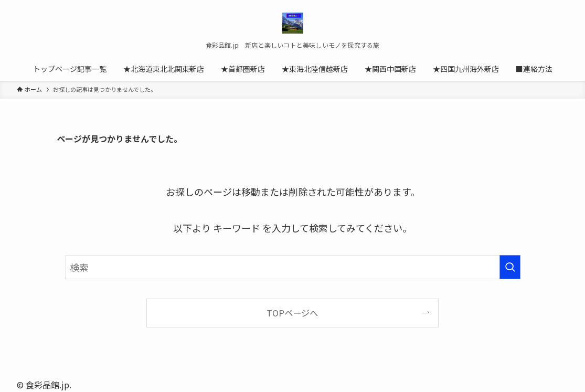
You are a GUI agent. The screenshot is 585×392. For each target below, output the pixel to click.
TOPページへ (292, 313)
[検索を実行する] (510, 267)
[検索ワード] (293, 267)
